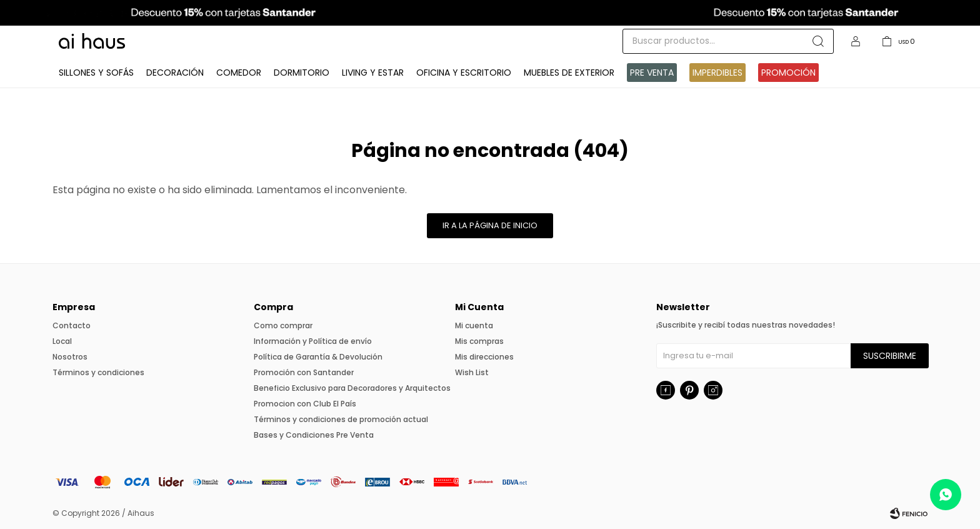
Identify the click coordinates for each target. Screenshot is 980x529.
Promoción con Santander (304, 372)
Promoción (788, 73)
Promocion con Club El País (305, 404)
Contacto (72, 325)
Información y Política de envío (313, 341)
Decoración (175, 73)
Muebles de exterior (569, 73)
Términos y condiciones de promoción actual (341, 419)
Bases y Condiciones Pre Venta (314, 435)
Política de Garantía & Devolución (318, 357)
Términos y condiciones (98, 372)
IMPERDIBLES (717, 73)
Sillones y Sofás (96, 73)
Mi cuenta (474, 325)
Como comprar (283, 325)
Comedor (239, 73)
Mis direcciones (484, 357)
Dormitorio (302, 73)
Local (62, 341)
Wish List (472, 372)
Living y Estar (373, 73)
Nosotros (70, 357)
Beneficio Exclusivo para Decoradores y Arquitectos (352, 388)
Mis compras (479, 341)
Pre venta (652, 73)
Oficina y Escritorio (464, 73)
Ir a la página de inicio (490, 225)
